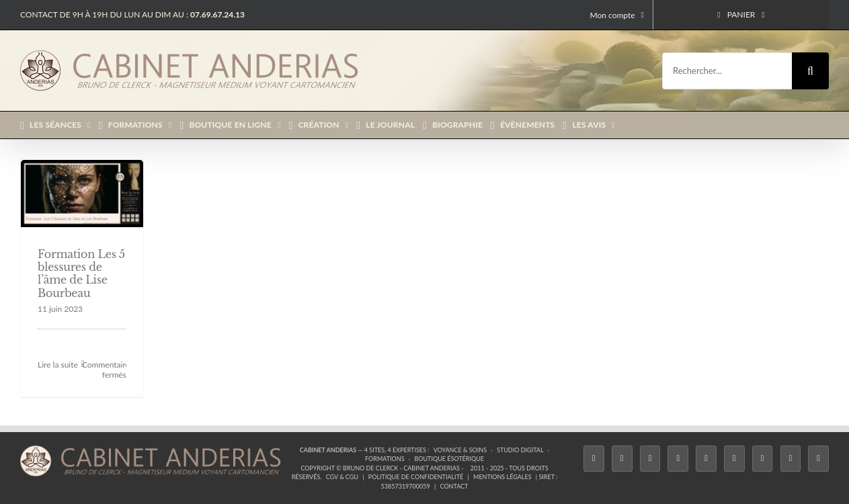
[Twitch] (706, 459)
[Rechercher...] (727, 71)
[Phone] (818, 459)
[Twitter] (622, 459)
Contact (454, 486)
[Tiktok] (678, 459)
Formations (385, 459)
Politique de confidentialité (416, 477)
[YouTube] (734, 459)
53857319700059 (406, 486)
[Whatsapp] (791, 459)
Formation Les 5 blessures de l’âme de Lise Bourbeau (81, 274)
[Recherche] (810, 71)
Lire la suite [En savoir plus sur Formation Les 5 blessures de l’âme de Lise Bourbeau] (58, 365)
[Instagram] (650, 459)
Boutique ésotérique (449, 459)
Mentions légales (502, 477)
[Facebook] (594, 459)
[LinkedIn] (763, 459)
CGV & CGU (342, 477)
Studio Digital (520, 450)
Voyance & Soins (460, 450)
